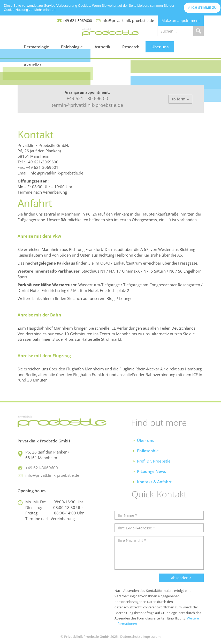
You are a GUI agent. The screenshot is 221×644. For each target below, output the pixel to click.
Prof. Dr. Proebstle (154, 461)
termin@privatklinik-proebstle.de (87, 105)
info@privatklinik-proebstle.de (128, 21)
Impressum (152, 637)
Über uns (160, 47)
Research (131, 47)
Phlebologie (72, 47)
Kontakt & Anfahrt (154, 482)
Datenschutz (130, 637)
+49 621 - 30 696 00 (87, 98)
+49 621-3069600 (77, 21)
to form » (180, 99)
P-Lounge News (151, 471)
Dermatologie (36, 47)
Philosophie (148, 451)
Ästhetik (102, 47)
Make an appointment (181, 21)
